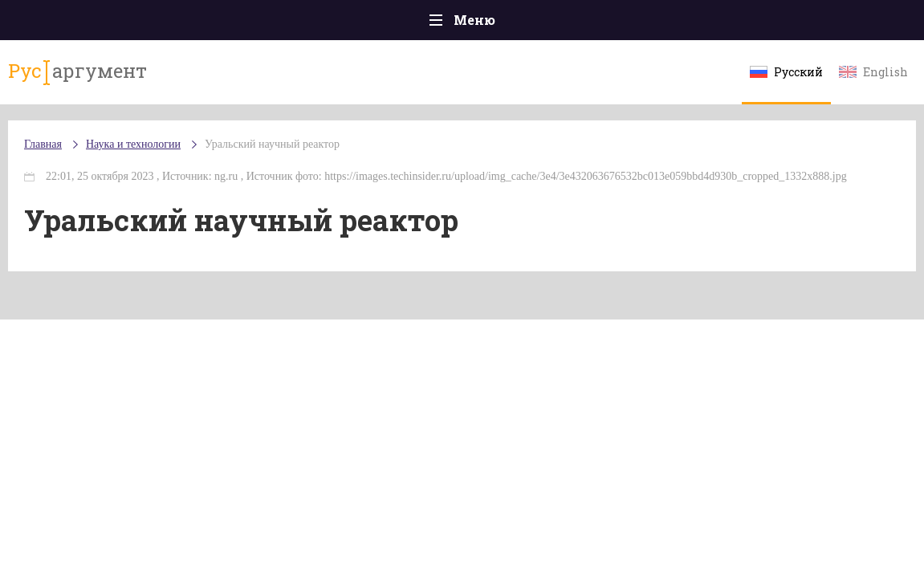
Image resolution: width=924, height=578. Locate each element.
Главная (43, 144)
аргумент (77, 71)
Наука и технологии (133, 144)
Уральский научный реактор (272, 144)
